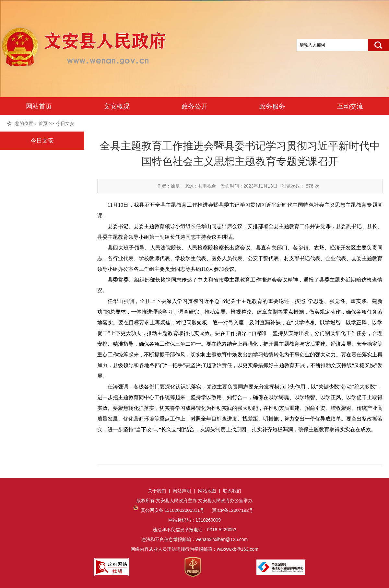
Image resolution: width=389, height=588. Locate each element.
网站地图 (207, 491)
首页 (43, 123)
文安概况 (117, 106)
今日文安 (65, 123)
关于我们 (157, 491)
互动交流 (350, 106)
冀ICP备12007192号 (232, 510)
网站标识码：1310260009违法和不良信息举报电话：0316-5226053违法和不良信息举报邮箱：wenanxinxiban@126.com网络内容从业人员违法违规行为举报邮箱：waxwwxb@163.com (194, 530)
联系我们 (232, 491)
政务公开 (194, 106)
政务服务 (272, 106)
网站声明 (182, 491)
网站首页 (39, 106)
